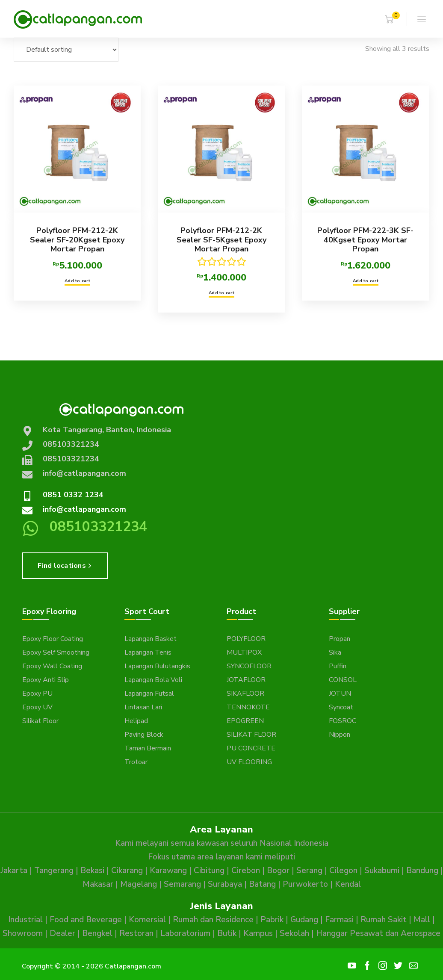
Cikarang (127, 871)
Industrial (25, 920)
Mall (422, 920)
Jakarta (14, 871)
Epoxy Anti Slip (46, 680)
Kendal (348, 884)
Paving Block (144, 735)
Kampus (258, 933)
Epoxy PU (37, 694)
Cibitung (209, 871)
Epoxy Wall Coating (52, 666)
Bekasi (92, 871)
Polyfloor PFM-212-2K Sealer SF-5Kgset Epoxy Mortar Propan (221, 240)
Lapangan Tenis (148, 652)
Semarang (182, 884)
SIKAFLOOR (245, 694)
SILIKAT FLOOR (251, 735)
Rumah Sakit (384, 920)
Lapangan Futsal (149, 694)
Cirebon (246, 871)
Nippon (340, 735)
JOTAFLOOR (246, 680)
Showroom (23, 933)
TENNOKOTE (248, 707)
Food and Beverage (86, 920)
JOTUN (340, 694)
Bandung (422, 871)
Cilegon (343, 871)
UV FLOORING (249, 762)
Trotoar (136, 762)
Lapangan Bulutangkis (157, 666)
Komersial (147, 920)
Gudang (304, 920)
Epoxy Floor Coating (53, 639)
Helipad (136, 721)
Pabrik (272, 920)
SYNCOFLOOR (249, 666)
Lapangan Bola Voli (153, 680)
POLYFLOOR (246, 639)
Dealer (62, 933)
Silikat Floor (40, 721)
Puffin (338, 666)
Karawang (168, 871)
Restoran (136, 933)
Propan (340, 639)
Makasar (98, 884)
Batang (262, 884)
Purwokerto (305, 884)
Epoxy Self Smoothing (56, 652)
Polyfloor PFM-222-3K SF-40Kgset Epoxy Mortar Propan (365, 240)
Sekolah (294, 933)
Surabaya (225, 884)
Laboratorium (185, 933)
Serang (309, 871)
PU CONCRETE (251, 748)
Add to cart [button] (77, 281)
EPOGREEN (245, 721)
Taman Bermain (148, 748)
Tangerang (54, 871)
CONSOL (343, 680)
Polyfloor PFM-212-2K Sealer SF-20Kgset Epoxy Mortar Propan (77, 240)
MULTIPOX (244, 652)
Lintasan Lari (143, 707)
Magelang (139, 884)
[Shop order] (66, 50)
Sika (335, 652)
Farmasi (339, 920)
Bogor (278, 871)
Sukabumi (382, 871)
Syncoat (341, 707)
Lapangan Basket (151, 639)
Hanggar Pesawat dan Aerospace (378, 933)
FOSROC (343, 721)
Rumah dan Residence (213, 920)
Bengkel (97, 933)
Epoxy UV (37, 707)
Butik (227, 933)
